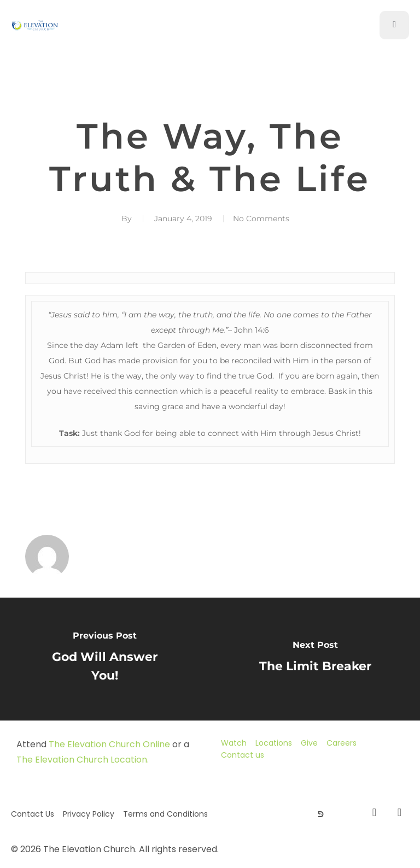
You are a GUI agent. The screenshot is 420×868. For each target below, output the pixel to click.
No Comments (261, 219)
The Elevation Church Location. (83, 760)
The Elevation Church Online (109, 744)
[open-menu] (394, 25)
